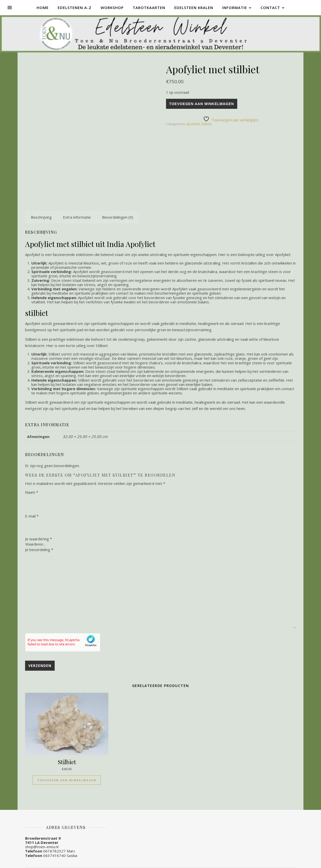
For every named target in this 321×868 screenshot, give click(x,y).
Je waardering (38, 539)
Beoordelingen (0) (118, 217)
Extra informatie (77, 217)
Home (43, 8)
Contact (270, 8)
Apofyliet (193, 124)
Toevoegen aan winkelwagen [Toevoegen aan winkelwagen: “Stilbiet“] (67, 780)
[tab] (41, 217)
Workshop (112, 8)
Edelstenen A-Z (75, 8)
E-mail (32, 516)
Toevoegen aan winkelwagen (202, 104)
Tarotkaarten (149, 8)
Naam (32, 492)
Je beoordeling (39, 550)
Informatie (235, 8)
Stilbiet (207, 124)
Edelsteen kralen (194, 8)
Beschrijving (41, 217)
